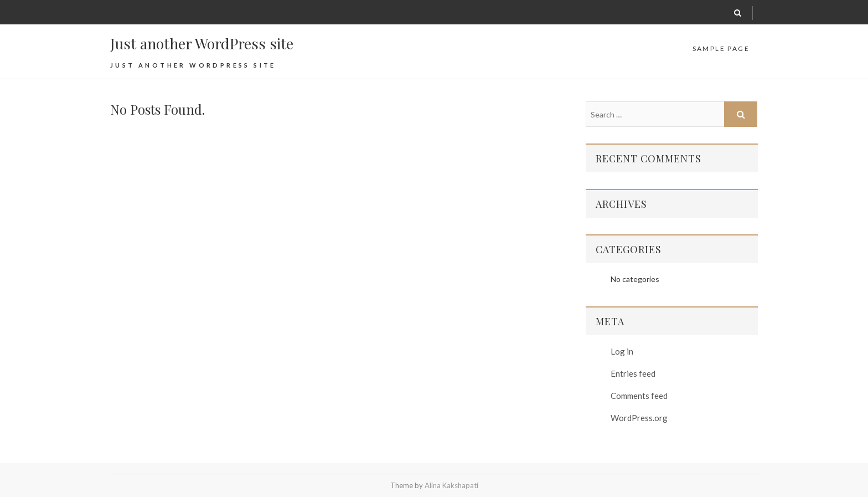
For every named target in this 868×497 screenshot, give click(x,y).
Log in (622, 351)
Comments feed (639, 396)
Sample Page (721, 48)
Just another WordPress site (202, 43)
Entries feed (633, 373)
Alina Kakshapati (451, 485)
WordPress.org (639, 418)
